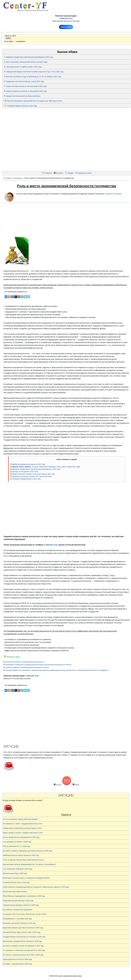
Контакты (60, 173)
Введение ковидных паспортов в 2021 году (29, 464)
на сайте (10, 41)
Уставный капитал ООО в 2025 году (16, 882)
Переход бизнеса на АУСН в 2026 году (17, 959)
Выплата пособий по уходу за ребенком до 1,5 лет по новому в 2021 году (34, 77)
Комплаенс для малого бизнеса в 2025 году (19, 923)
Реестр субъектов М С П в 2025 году (17, 846)
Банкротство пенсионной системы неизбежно (23, 96)
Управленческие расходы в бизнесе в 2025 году (21, 905)
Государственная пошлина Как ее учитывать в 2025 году (24, 937)
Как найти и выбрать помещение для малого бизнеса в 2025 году (27, 851)
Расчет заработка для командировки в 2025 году (21, 837)
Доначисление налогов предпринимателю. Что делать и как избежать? (29, 864)
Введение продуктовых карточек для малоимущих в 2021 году (30, 57)
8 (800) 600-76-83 (66, 18)
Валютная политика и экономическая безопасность (25, 662)
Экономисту (18, 178)
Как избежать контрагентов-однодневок (18, 910)
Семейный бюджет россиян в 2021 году (22, 106)
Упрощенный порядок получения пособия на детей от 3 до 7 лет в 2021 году (35, 72)
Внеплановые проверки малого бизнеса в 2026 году (22, 941)
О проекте (48, 173)
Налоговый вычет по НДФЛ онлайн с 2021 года (24, 67)
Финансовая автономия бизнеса (15, 892)
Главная (9, 178)
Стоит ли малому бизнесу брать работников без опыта (23, 860)
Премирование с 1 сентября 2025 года (17, 919)
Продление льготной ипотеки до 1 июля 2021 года (25, 81)
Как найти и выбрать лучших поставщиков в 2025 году (23, 946)
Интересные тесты (85, 173)
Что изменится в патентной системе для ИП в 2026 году (24, 950)
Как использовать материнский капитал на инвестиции (27, 62)
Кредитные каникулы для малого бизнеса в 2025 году (23, 928)
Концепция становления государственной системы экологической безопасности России (38, 665)
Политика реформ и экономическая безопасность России (27, 667)
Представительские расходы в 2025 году (18, 901)
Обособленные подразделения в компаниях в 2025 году (24, 896)
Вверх (77, 785)
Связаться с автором (113, 194)
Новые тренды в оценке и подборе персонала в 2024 (23, 833)
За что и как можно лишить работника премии (20, 819)
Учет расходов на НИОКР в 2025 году (17, 842)
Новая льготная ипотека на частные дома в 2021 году (26, 86)
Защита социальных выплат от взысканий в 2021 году (26, 91)
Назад (58, 785)
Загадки (70, 173)
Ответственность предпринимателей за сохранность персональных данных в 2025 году (36, 887)
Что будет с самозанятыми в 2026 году (17, 964)
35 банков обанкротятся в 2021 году (26, 479)
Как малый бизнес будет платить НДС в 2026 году (22, 932)
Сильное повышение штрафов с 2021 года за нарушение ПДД (46, 467)
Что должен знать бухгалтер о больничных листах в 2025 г (25, 914)
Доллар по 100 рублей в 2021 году (25, 472)
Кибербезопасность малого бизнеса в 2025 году (21, 855)
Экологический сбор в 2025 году (15, 873)
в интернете (20, 41)
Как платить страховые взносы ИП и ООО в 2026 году (23, 955)
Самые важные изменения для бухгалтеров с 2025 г (22, 828)
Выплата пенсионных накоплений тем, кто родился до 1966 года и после (35, 101)
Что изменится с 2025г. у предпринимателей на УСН (22, 824)
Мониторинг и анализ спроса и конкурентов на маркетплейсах (26, 878)
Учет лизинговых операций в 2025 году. (18, 869)
